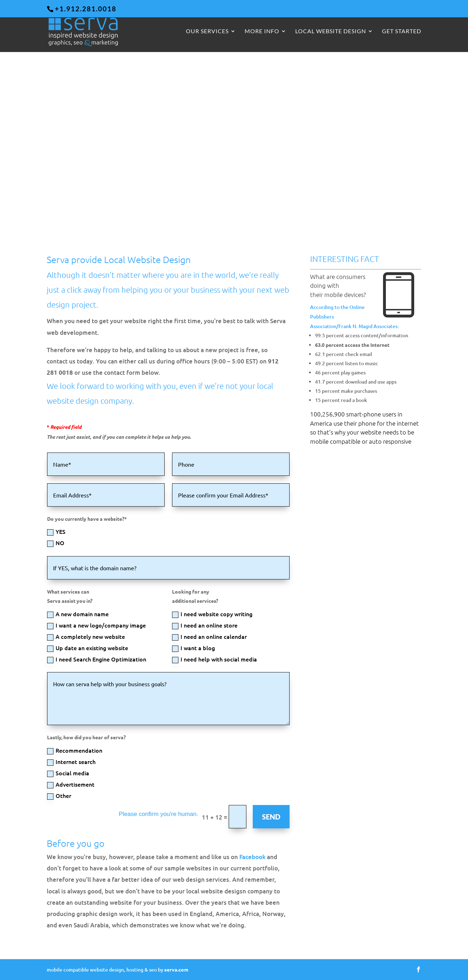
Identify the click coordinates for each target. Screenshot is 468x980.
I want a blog (193, 648)
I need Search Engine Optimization (97, 659)
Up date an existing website (88, 648)
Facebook (252, 857)
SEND (271, 817)
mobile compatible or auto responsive (361, 441)
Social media (68, 773)
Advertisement (71, 784)
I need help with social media (215, 659)
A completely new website (86, 637)
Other (59, 796)
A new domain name (78, 614)
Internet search (71, 762)
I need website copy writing (212, 614)
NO (56, 543)
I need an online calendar (209, 637)
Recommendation (75, 750)
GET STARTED (402, 32)
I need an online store (205, 625)
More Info (262, 32)
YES (56, 532)
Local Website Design (331, 32)
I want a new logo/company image (96, 625)
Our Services (207, 32)
